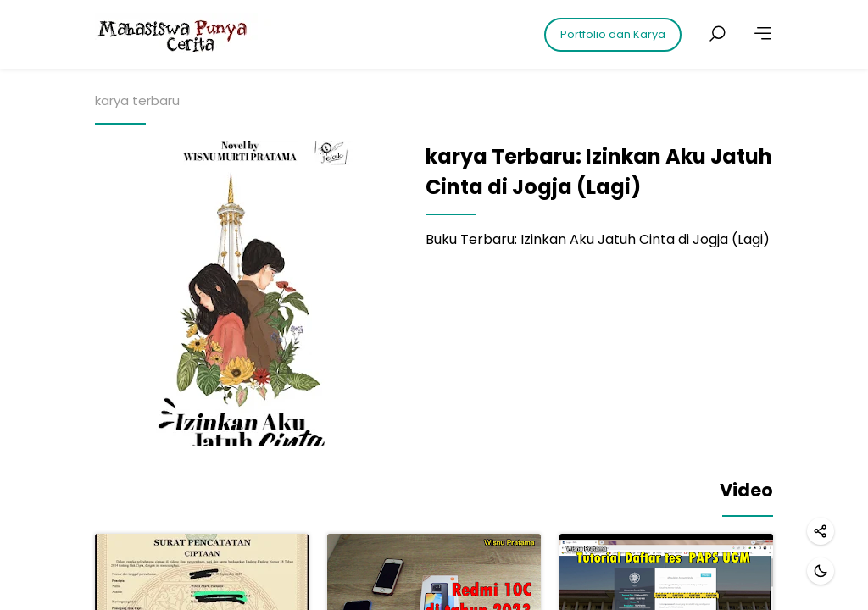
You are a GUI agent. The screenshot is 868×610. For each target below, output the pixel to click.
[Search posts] (717, 34)
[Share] (821, 531)
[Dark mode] (821, 571)
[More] (763, 34)
